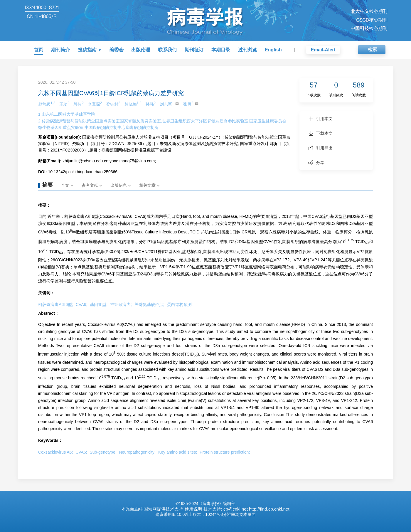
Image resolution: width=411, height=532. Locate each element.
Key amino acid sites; (178, 452)
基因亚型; (99, 304)
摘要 (48, 185)
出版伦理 (141, 50)
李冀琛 (95, 104)
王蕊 (64, 104)
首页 (38, 50)
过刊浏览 (247, 50)
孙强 (151, 104)
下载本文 (320, 133)
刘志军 (169, 104)
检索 (373, 49)
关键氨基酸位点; (149, 304)
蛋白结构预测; (180, 304)
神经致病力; (121, 304)
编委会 (117, 50)
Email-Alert (323, 50)
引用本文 (320, 119)
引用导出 (320, 148)
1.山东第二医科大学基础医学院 (67, 114)
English (273, 50)
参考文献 (90, 185)
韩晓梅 (133, 104)
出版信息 (119, 185)
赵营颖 (47, 104)
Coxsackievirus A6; (55, 452)
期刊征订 (194, 50)
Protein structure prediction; (225, 452)
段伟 (78, 104)
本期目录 (221, 50)
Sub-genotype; (103, 452)
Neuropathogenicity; (137, 452)
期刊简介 (60, 50)
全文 (65, 185)
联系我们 (167, 50)
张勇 (191, 104)
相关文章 (147, 185)
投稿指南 (87, 50)
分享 (316, 163)
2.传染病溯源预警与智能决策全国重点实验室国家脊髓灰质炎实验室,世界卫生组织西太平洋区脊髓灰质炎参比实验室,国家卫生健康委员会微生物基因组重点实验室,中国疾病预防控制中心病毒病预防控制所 (162, 124)
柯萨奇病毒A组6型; (56, 304)
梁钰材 (113, 104)
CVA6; (81, 304)
